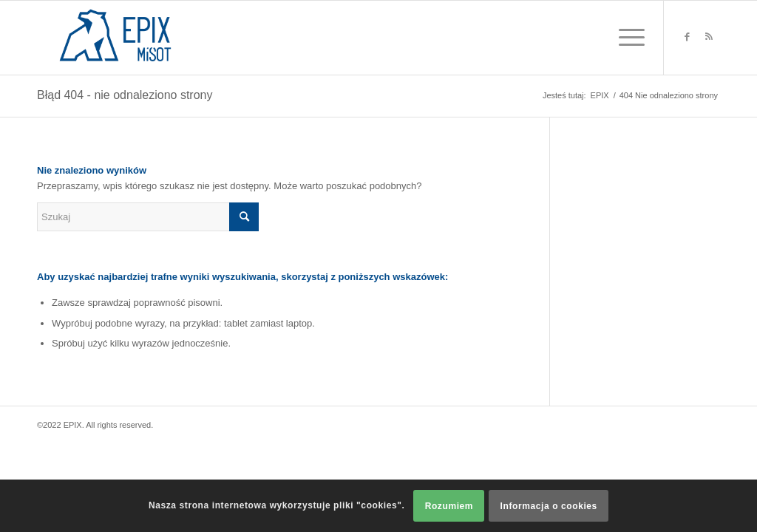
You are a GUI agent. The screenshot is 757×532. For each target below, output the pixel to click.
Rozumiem (449, 506)
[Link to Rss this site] (709, 37)
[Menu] (627, 38)
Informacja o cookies (549, 506)
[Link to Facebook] (687, 37)
